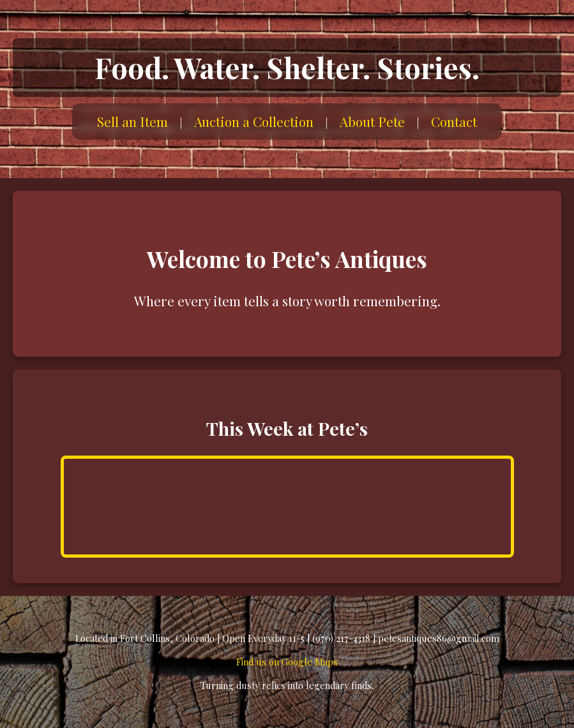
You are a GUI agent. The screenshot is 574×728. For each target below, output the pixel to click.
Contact (454, 121)
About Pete (372, 121)
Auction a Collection (254, 121)
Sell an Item (132, 121)
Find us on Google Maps (287, 662)
